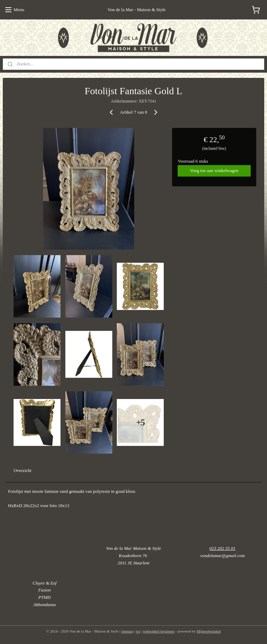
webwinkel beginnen (159, 631)
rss (138, 631)
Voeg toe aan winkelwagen (214, 170)
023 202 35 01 (223, 548)
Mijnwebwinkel (209, 631)
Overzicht (22, 470)
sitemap (127, 631)
